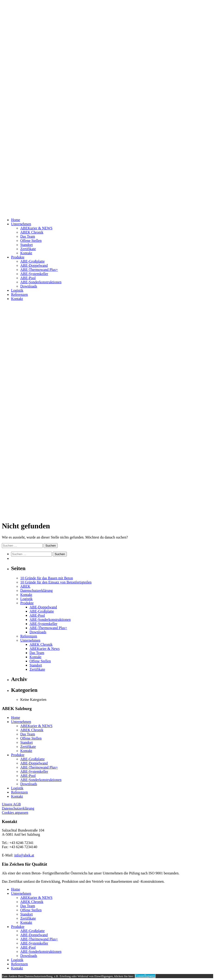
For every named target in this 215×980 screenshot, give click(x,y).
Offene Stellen (31, 241)
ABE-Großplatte (32, 261)
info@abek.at (24, 855)
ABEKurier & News (45, 649)
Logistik (17, 290)
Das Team (28, 236)
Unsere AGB (11, 804)
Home (16, 220)
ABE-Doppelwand (34, 265)
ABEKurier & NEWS (36, 228)
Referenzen (19, 295)
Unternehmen (21, 224)
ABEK (25, 586)
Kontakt (26, 253)
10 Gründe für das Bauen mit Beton (47, 578)
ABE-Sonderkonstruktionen (41, 282)
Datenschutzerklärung (36, 591)
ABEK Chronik (32, 232)
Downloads (29, 286)
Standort (27, 245)
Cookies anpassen (15, 813)
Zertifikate (28, 249)
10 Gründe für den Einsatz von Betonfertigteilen (56, 582)
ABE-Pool (28, 278)
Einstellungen (145, 976)
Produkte (18, 257)
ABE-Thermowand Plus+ (39, 270)
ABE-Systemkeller (34, 274)
